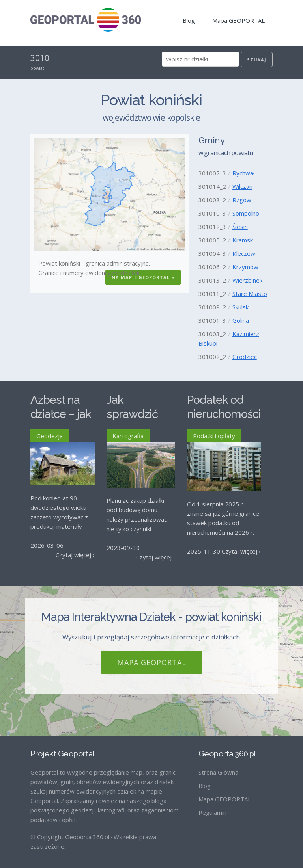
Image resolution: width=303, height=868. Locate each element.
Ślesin (240, 227)
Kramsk (243, 240)
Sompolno (246, 213)
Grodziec (245, 357)
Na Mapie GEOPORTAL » (143, 277)
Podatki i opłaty (214, 436)
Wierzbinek (247, 280)
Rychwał (244, 173)
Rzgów (242, 200)
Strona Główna (218, 766)
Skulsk (240, 307)
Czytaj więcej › (75, 555)
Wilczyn (242, 186)
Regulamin (212, 806)
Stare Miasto (250, 294)
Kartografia (128, 436)
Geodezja (50, 436)
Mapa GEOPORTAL (238, 20)
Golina (241, 320)
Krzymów (245, 267)
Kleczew (244, 253)
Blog (189, 20)
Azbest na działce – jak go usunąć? (61, 414)
